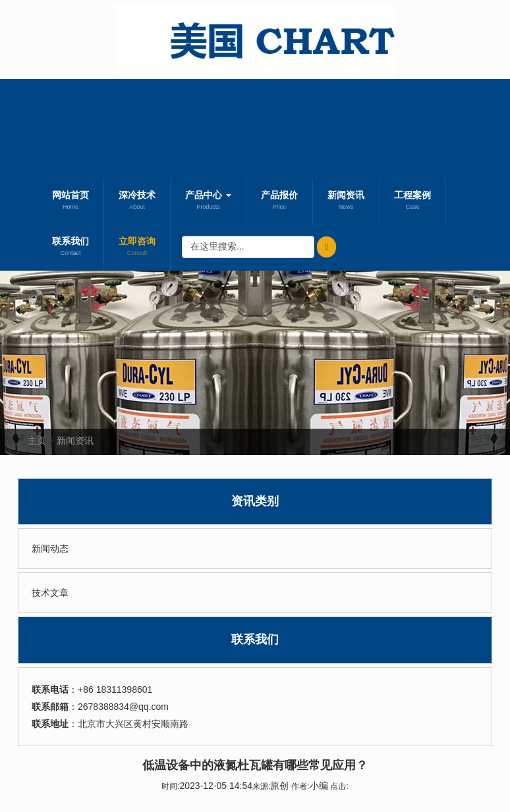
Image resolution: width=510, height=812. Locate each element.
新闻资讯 (346, 202)
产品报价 (279, 202)
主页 (37, 441)
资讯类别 (255, 501)
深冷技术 (137, 202)
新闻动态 (50, 549)
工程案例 (412, 202)
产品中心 (208, 202)
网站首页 (71, 202)
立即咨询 (137, 248)
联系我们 (71, 248)
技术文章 (50, 593)
